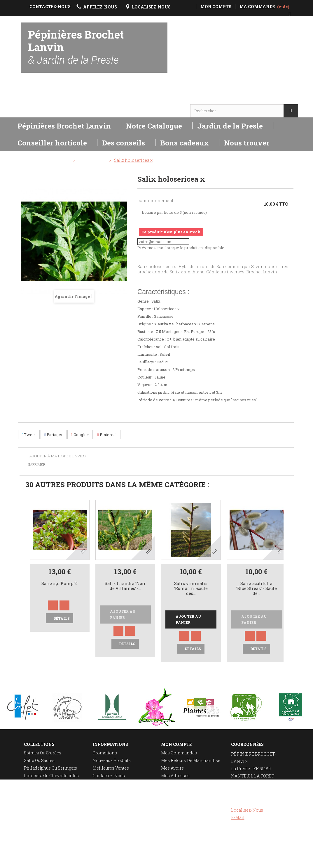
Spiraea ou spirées (43, 753)
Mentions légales (111, 791)
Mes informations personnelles (179, 786)
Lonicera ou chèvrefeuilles (51, 776)
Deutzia (31, 783)
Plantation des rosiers (47, 798)
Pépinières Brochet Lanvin (76, 47)
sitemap (101, 806)
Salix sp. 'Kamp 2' (60, 584)
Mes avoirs (172, 768)
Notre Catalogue (154, 126)
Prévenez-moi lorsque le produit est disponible (181, 248)
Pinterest (107, 435)
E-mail (238, 817)
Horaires (37, 99)
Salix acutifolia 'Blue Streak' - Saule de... (257, 589)
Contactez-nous (109, 776)
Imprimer (37, 464)
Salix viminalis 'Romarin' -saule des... (191, 589)
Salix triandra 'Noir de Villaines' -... (125, 586)
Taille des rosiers (42, 791)
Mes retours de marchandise (191, 760)
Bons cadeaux (185, 143)
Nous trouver (247, 143)
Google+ (80, 435)
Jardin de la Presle (230, 126)
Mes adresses (175, 776)
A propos (102, 798)
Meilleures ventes (111, 768)
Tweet (29, 435)
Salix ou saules (39, 760)
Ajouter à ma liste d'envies (57, 456)
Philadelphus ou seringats (50, 768)
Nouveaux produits (112, 760)
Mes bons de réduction (185, 796)
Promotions (105, 753)
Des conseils (124, 143)
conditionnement (156, 200)
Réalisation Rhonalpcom (295, 860)
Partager (54, 435)
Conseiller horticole (52, 143)
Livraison (102, 783)
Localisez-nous (247, 810)
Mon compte (176, 744)
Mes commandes (179, 753)
